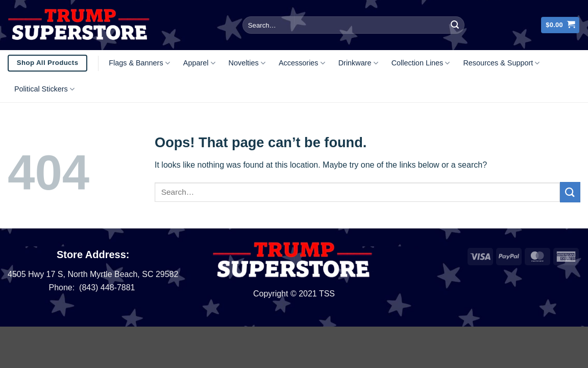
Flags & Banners (139, 63)
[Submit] (455, 25)
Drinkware (358, 63)
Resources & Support (501, 63)
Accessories (302, 63)
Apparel (199, 63)
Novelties (247, 63)
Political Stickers (44, 89)
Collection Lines (421, 63)
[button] (560, 25)
